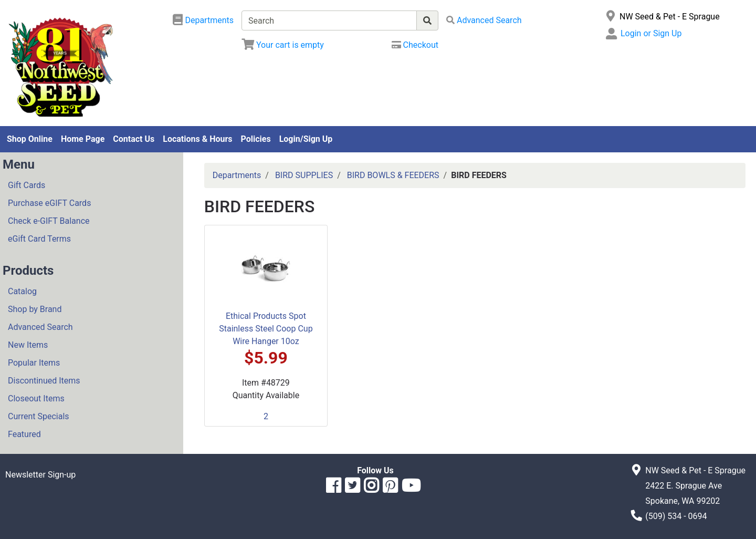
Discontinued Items (44, 381)
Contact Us (134, 139)
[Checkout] (415, 45)
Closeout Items (36, 398)
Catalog (22, 291)
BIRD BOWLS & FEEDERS (393, 175)
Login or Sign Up (651, 33)
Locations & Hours (197, 139)
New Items (28, 345)
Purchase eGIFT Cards (49, 203)
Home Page (83, 139)
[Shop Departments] (203, 20)
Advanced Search (40, 327)
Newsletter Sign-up (40, 475)
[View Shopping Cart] (283, 45)
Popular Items (34, 363)
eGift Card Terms (39, 239)
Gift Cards (27, 185)
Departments (237, 175)
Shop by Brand (35, 309)
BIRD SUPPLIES (304, 175)
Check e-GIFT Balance (49, 221)
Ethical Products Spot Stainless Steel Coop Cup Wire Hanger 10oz (266, 329)
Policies (256, 139)
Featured (24, 434)
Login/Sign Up (306, 139)
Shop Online (30, 139)
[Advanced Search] (484, 20)
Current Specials (39, 416)
